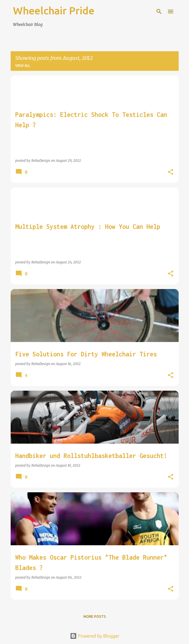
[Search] (159, 12)
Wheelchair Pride (54, 11)
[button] (171, 172)
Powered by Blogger (95, 636)
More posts (95, 617)
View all (23, 65)
